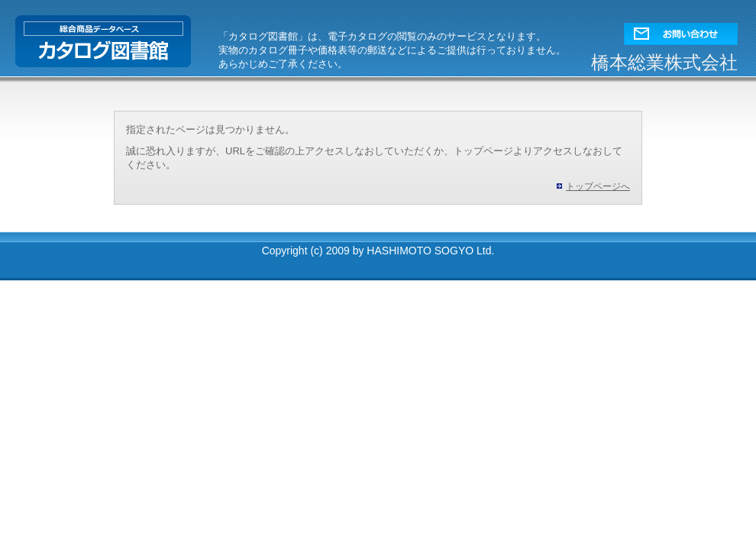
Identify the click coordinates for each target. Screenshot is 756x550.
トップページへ (598, 186)
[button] (681, 30)
